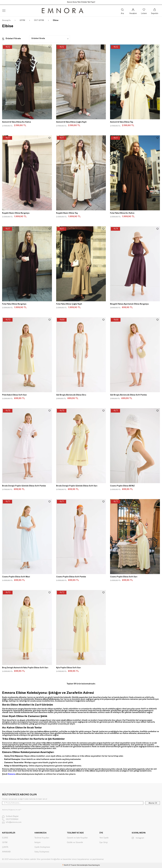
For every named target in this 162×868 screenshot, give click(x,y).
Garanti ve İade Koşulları (77, 838)
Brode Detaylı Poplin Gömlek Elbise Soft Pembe (24, 486)
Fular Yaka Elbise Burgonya (14, 304)
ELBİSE (5, 838)
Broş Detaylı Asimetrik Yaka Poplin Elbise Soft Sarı (25, 668)
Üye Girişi (104, 843)
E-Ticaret (73, 865)
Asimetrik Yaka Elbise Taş (122, 122)
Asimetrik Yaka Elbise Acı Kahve (17, 122)
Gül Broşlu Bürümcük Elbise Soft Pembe (128, 395)
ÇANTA (5, 847)
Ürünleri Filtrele (11, 39)
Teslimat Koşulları (42, 838)
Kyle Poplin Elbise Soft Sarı (69, 668)
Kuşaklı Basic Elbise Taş (67, 213)
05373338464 (10, 820)
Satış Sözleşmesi (42, 852)
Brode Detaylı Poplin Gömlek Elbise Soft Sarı (77, 486)
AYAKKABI (6, 852)
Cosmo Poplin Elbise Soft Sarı (124, 577)
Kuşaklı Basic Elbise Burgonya (16, 213)
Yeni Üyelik (104, 838)
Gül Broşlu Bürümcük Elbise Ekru (71, 395)
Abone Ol (153, 803)
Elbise (56, 21)
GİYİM (22, 21)
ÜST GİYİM (39, 21)
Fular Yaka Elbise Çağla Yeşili (69, 304)
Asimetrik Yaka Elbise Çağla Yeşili (71, 122)
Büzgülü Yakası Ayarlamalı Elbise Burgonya (129, 304)
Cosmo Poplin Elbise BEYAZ (122, 486)
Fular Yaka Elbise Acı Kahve (122, 213)
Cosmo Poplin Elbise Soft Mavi (16, 577)
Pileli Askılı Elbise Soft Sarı (14, 395)
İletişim (38, 843)
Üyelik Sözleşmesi (42, 847)
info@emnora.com (12, 823)
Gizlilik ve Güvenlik (75, 843)
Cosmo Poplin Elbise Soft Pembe (71, 577)
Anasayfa (6, 21)
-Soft (66, 865)
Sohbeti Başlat (10, 817)
